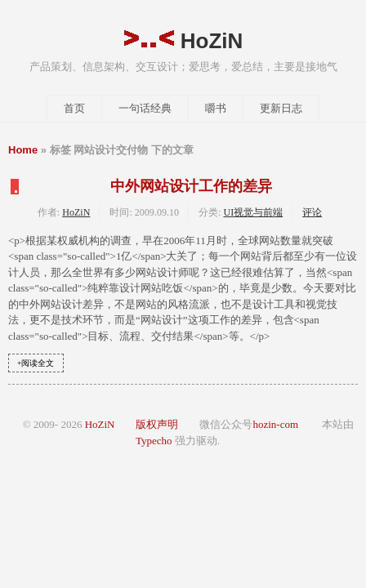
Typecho (154, 441)
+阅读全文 (36, 363)
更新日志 (281, 108)
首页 (74, 108)
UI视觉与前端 (253, 212)
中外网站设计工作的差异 (191, 186)
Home (23, 150)
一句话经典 (145, 108)
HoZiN (183, 41)
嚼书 (216, 108)
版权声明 (157, 424)
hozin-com (275, 424)
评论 (312, 212)
